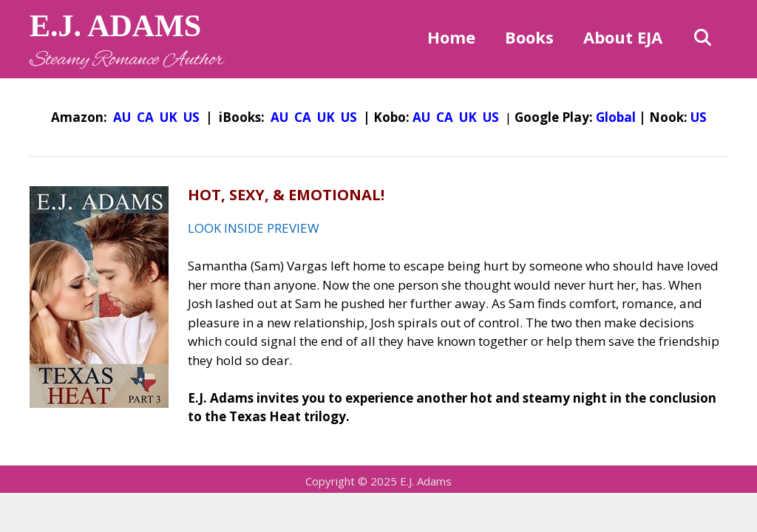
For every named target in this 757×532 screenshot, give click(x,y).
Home (451, 37)
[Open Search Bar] (702, 37)
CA (145, 117)
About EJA (623, 37)
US (191, 117)
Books (529, 37)
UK (169, 117)
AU (122, 117)
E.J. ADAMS (115, 26)
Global (616, 117)
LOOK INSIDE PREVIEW (254, 228)
